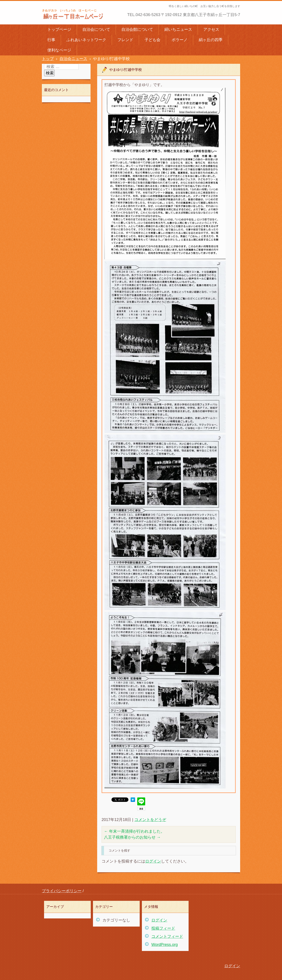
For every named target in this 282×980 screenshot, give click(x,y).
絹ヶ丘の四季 (211, 40)
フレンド (125, 40)
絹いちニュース (178, 29)
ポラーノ (180, 40)
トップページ (59, 29)
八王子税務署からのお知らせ (132, 837)
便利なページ (59, 50)
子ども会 (152, 40)
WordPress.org (165, 945)
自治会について (96, 29)
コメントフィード (167, 936)
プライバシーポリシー (62, 891)
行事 (51, 40)
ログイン (153, 861)
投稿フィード (163, 928)
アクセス (211, 29)
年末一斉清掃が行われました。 (134, 831)
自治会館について (137, 29)
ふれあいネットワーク (86, 40)
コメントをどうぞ (150, 820)
